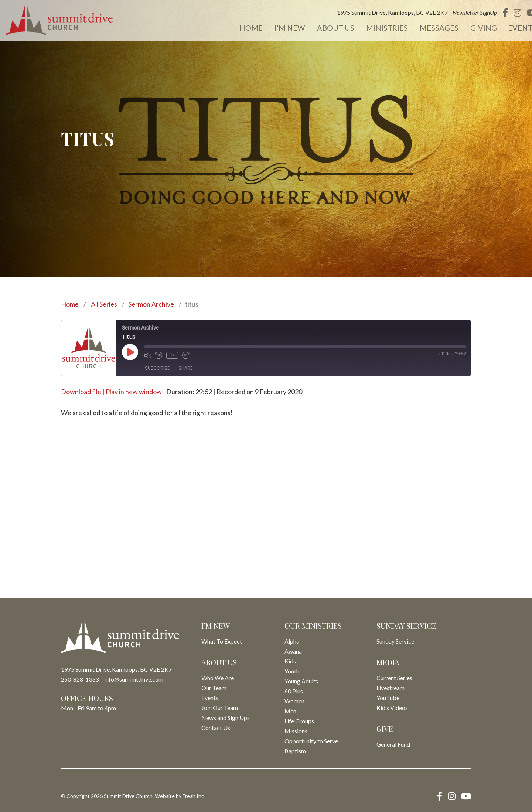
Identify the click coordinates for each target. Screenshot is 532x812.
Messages (429, 28)
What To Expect (222, 641)
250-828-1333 (80, 679)
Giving (473, 28)
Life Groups (299, 721)
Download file (81, 392)
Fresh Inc (193, 796)
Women (294, 701)
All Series (104, 304)
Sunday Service (395, 641)
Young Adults (301, 681)
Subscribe (157, 368)
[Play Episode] (130, 352)
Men (290, 711)
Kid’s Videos (392, 708)
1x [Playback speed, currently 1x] (172, 355)
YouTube (388, 698)
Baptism (295, 751)
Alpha (292, 641)
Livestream (391, 688)
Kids (290, 661)
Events (512, 28)
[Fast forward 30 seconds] (186, 355)
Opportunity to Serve (311, 741)
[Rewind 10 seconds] (159, 355)
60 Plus (294, 691)
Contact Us (216, 728)
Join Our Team (220, 708)
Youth (292, 671)
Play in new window (134, 392)
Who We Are (218, 678)
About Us (328, 28)
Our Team (214, 688)
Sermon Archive (151, 304)
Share (185, 368)
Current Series (394, 678)
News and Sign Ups (226, 718)
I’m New (283, 28)
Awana (293, 651)
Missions (296, 731)
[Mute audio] (148, 355)
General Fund (393, 744)
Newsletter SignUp (465, 13)
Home (245, 28)
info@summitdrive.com (134, 679)
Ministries (378, 28)
